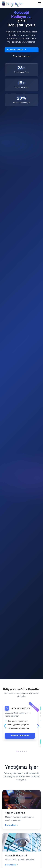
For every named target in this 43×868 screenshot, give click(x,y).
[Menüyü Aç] (39, 4)
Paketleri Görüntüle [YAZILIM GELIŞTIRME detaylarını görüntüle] (20, 736)
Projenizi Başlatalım (16, 50)
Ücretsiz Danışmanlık (22, 56)
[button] (5, 726)
